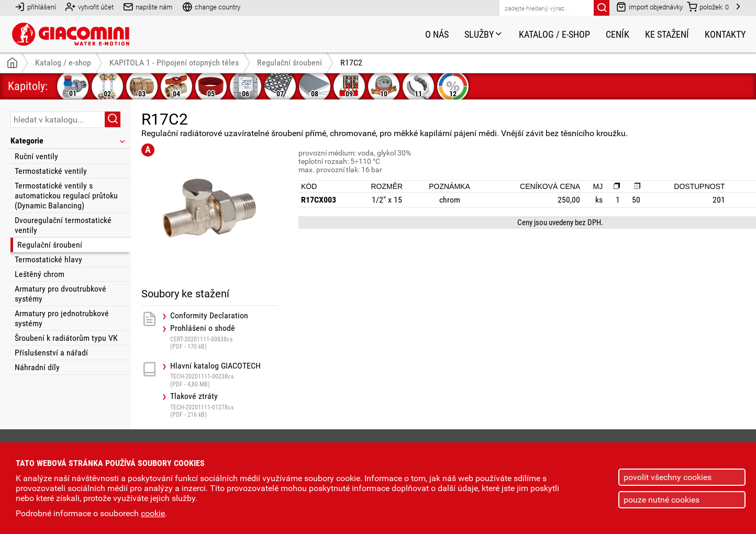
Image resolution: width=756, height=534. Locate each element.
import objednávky (649, 7)
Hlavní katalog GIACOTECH (224, 375)
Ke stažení (667, 34)
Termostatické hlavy (48, 259)
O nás (437, 34)
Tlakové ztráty (224, 405)
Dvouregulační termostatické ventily (63, 225)
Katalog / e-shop (554, 34)
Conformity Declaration (209, 316)
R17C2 (351, 63)
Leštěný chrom (40, 274)
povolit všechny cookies (668, 477)
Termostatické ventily (51, 171)
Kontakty (725, 34)
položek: (708, 7)
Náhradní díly (37, 367)
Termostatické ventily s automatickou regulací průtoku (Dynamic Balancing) (66, 196)
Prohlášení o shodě (224, 337)
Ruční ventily (36, 156)
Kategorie (69, 141)
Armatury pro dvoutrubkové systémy (60, 294)
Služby (484, 34)
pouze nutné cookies (661, 500)
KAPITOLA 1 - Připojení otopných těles (174, 63)
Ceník (618, 34)
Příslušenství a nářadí (51, 353)
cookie (153, 513)
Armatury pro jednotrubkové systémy (62, 318)
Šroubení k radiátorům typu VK (66, 338)
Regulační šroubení (50, 245)
